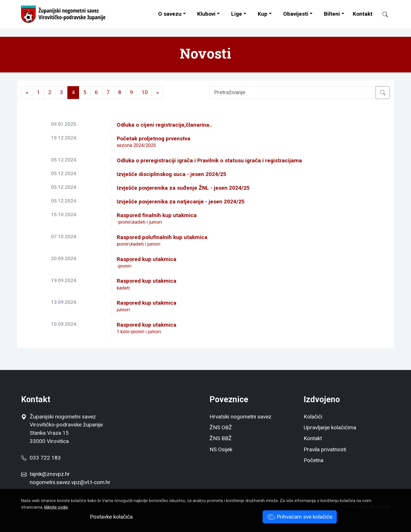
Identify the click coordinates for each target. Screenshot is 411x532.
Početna (314, 460)
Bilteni (332, 14)
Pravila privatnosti (325, 449)
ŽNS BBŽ (221, 438)
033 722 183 (41, 458)
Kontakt (363, 14)
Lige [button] (237, 14)
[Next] (158, 93)
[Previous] (27, 93)
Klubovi (206, 14)
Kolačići (313, 417)
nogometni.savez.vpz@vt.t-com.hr (70, 482)
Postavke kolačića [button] (111, 517)
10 (145, 92)
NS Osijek (221, 449)
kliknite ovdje (56, 507)
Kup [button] (263, 14)
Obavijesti (296, 14)
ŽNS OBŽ (221, 427)
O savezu (170, 14)
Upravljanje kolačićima (330, 427)
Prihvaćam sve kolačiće (300, 517)
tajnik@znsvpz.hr (50, 474)
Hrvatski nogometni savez (240, 417)
